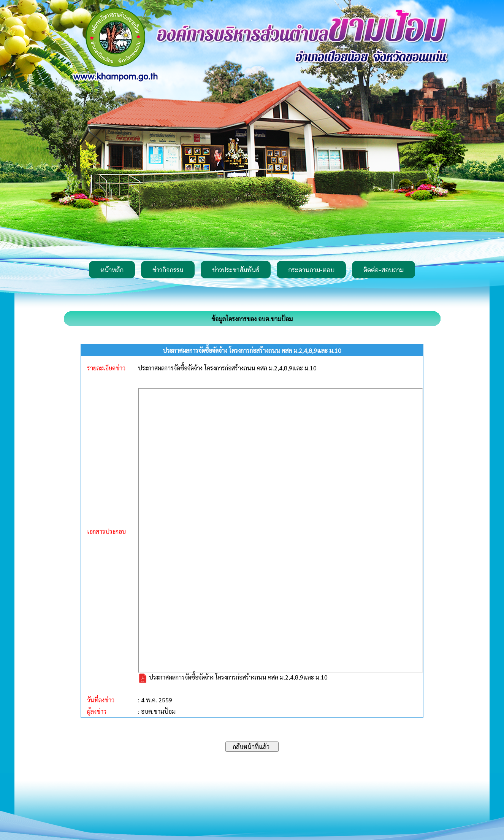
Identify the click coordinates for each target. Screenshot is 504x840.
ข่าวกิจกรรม (168, 270)
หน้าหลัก (112, 270)
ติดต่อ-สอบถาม (384, 270)
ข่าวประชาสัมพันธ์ (236, 270)
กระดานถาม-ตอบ (311, 270)
